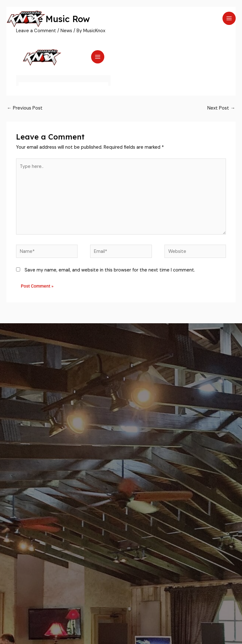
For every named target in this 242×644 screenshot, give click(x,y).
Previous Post (25, 108)
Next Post (221, 108)
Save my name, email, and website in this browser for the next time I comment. (110, 270)
